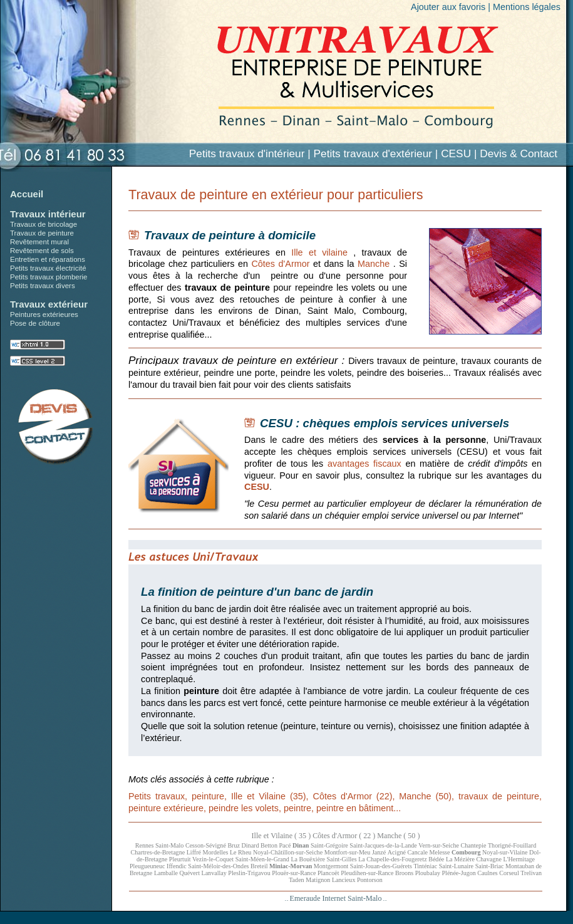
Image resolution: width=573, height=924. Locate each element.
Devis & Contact (519, 153)
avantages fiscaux (364, 464)
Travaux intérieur (48, 214)
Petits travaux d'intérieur (247, 153)
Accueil (27, 194)
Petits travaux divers (43, 286)
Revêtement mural (39, 242)
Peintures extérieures (44, 314)
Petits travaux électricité (48, 268)
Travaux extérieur (49, 304)
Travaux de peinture (42, 233)
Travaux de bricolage (44, 224)
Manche (374, 264)
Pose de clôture (35, 323)
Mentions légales (527, 7)
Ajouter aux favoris (448, 7)
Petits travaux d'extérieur (373, 153)
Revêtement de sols (42, 251)
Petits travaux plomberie (49, 277)
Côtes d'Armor (280, 264)
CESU (257, 487)
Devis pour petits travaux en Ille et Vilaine (55, 427)
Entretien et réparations (48, 259)
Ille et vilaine (319, 252)
